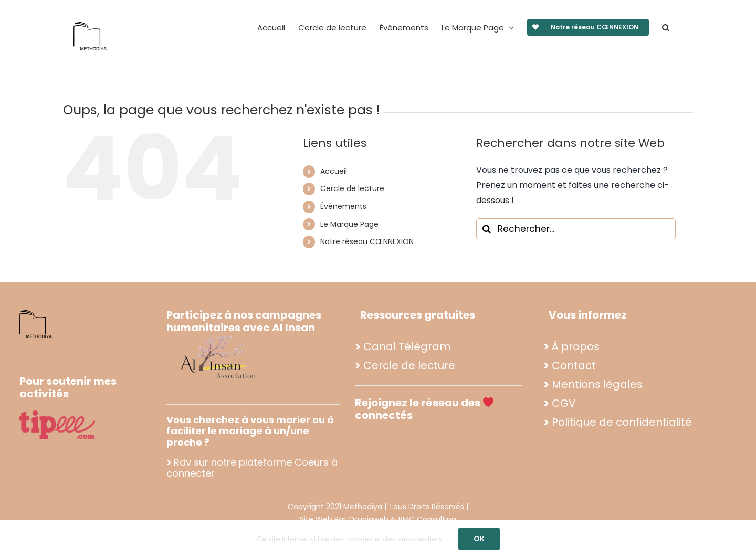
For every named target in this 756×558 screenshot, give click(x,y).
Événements (343, 206)
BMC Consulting (427, 519)
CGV (564, 403)
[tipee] (57, 414)
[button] (666, 27)
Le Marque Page (349, 224)
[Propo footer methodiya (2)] (219, 335)
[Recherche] (487, 229)
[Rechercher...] (576, 229)
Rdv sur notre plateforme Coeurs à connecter (252, 468)
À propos (576, 346)
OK (479, 539)
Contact (574, 365)
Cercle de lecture (352, 188)
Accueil (334, 171)
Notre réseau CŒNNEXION (367, 241)
